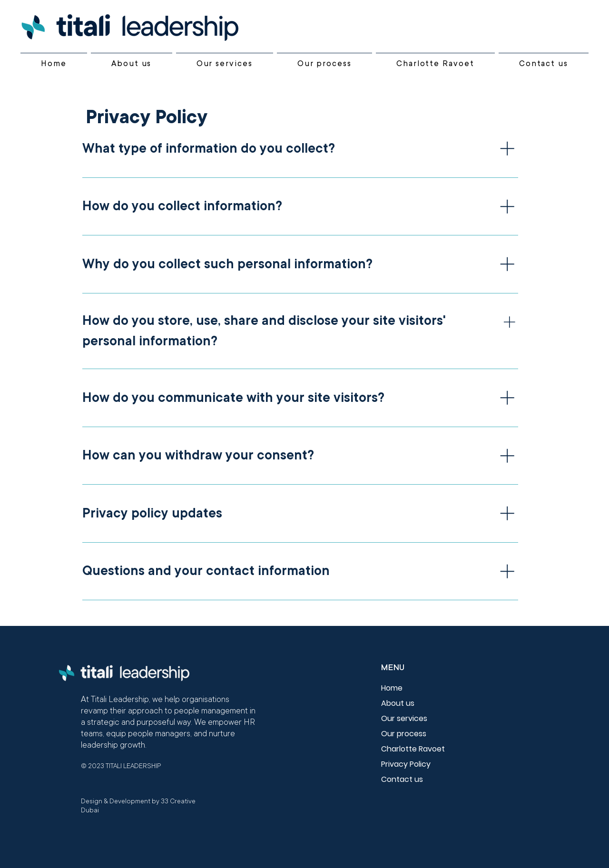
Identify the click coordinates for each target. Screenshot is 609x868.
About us (398, 703)
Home (392, 688)
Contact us (402, 779)
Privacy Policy (406, 764)
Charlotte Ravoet (413, 749)
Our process (404, 734)
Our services (404, 718)
